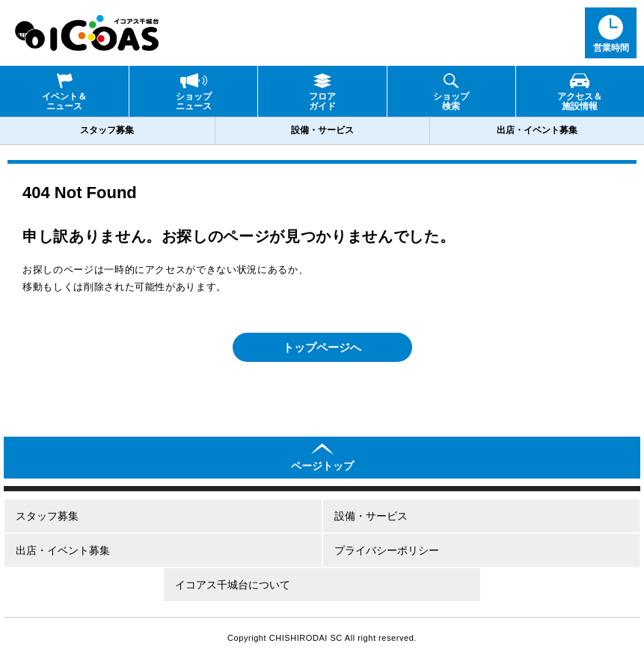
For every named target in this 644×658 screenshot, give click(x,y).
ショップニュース (194, 101)
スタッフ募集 (107, 130)
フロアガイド (322, 101)
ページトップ (322, 466)
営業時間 (611, 48)
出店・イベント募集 (537, 130)
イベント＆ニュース (64, 101)
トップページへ (322, 347)
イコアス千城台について (233, 585)
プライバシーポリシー (387, 550)
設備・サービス (322, 130)
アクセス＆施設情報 (580, 101)
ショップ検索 (451, 101)
